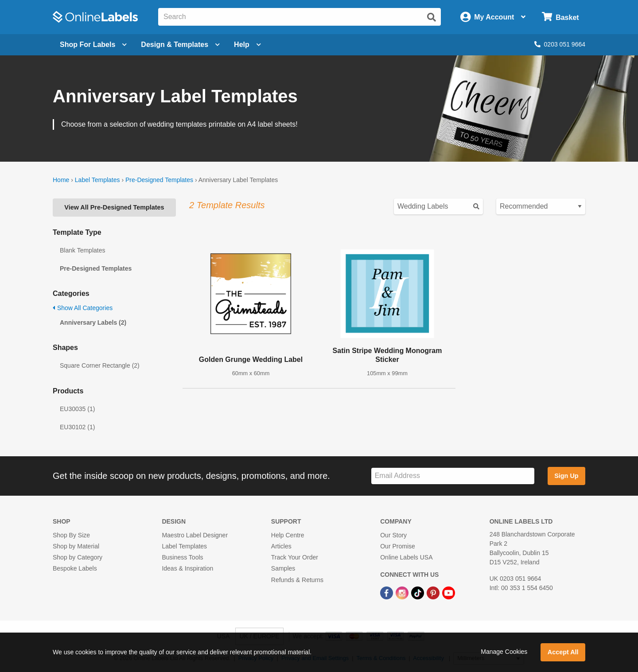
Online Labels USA (406, 557)
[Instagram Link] (403, 593)
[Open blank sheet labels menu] (93, 45)
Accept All (563, 652)
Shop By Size (71, 535)
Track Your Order (295, 557)
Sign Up (566, 476)
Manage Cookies (504, 652)
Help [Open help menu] (247, 45)
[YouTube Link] (449, 593)
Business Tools (182, 557)
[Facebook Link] (387, 593)
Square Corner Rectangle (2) (100, 365)
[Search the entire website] (300, 17)
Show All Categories (83, 308)
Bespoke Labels (75, 568)
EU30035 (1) (77, 409)
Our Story (393, 535)
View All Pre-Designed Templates (114, 207)
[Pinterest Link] (434, 593)
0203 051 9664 (560, 44)
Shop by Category (78, 557)
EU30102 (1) (77, 427)
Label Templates (97, 180)
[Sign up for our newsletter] (453, 476)
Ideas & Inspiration (187, 568)
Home (61, 180)
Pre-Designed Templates (159, 180)
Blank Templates (82, 250)
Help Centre (288, 535)
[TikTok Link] (418, 593)
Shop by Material (76, 546)
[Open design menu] (180, 45)
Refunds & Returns (297, 580)
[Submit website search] (432, 17)
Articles (281, 546)
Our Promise (398, 546)
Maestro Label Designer (195, 535)
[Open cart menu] (560, 17)
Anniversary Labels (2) (93, 322)
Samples (283, 568)
